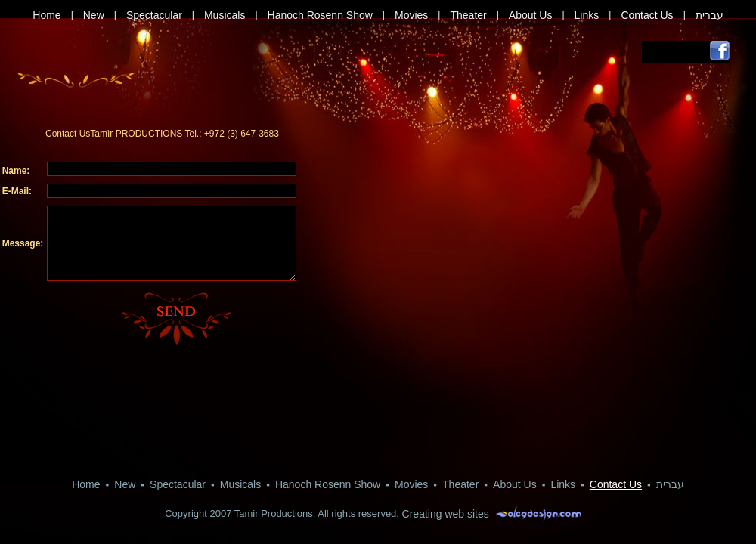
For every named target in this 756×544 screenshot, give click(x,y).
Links (587, 15)
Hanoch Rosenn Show (320, 15)
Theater (468, 15)
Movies (411, 15)
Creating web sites (446, 514)
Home (46, 15)
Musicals (225, 15)
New (94, 15)
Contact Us (647, 15)
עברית (710, 15)
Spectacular (154, 15)
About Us (531, 15)
